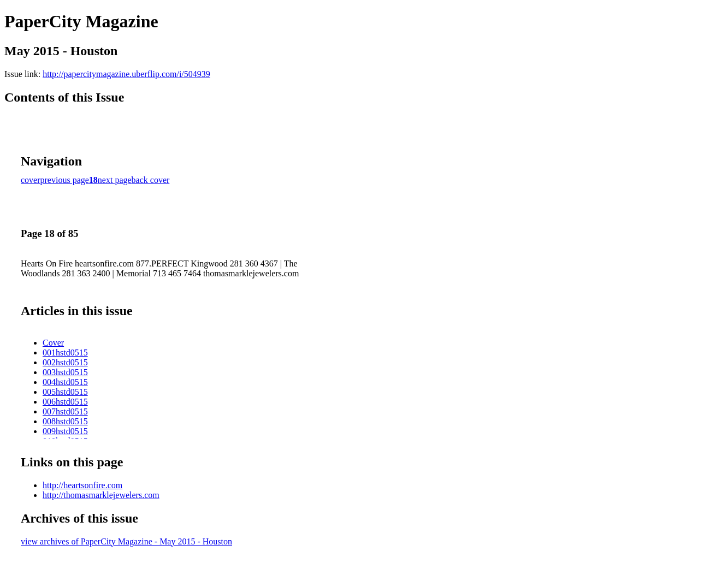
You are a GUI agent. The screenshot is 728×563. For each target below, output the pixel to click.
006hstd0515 (65, 402)
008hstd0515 (65, 421)
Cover (53, 343)
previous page (65, 180)
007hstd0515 (65, 411)
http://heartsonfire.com (82, 485)
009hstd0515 (65, 431)
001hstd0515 (65, 352)
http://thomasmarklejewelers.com (101, 495)
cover (31, 180)
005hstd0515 (65, 392)
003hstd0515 (65, 372)
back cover (151, 180)
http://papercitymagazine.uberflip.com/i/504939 (126, 74)
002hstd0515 (65, 362)
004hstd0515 (65, 382)
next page (115, 180)
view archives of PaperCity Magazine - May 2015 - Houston (126, 541)
